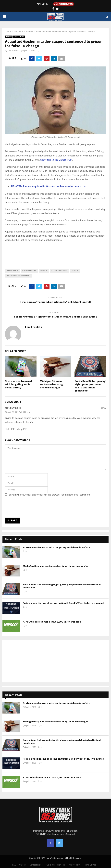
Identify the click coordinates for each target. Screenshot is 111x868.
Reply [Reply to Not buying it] (103, 408)
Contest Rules (36, 865)
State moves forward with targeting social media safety (18, 384)
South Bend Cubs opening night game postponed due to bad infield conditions (90, 386)
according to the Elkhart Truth (56, 160)
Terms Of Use (90, 865)
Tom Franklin (13, 51)
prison (75, 271)
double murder (29, 271)
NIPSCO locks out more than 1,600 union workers (52, 622)
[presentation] (30, 508)
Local (16, 37)
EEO (14, 865)
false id (44, 271)
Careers (23, 865)
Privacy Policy (74, 865)
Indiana (9, 37)
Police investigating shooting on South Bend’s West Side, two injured (63, 603)
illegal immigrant (60, 271)
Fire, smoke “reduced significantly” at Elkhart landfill (56, 302)
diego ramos (12, 271)
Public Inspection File (55, 865)
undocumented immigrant (19, 275)
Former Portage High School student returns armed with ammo (56, 317)
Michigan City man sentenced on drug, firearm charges (52, 384)
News (22, 37)
